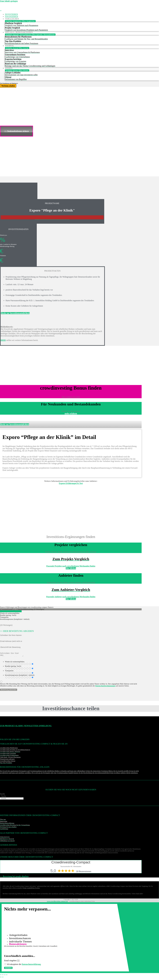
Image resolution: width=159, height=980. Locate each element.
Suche (2, 795)
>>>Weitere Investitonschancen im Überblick (52, 219)
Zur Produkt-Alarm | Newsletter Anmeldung (26, 726)
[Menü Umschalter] (1, 11)
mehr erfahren (71, 413)
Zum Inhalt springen (9, 1)
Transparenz (9, 671)
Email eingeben (11, 962)
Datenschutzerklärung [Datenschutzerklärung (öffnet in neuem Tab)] (32, 966)
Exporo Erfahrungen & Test (71, 483)
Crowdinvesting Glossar (8, 762)
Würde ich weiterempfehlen (15, 662)
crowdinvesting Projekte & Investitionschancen (15, 750)
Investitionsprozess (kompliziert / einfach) (20, 676)
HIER (3, 340)
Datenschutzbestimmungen (105, 687)
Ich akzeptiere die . (25, 966)
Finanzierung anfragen (7, 760)
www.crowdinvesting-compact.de (57, 902)
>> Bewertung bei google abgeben (14, 877)
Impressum (4, 822)
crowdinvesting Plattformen (9, 749)
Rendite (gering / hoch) (13, 667)
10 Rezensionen (84, 872)
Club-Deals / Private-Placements (10, 758)
